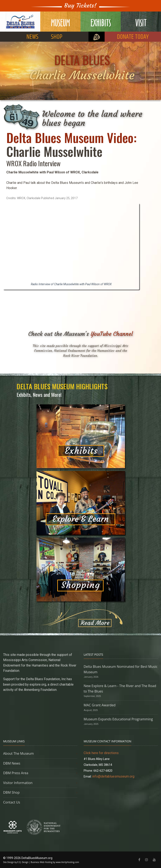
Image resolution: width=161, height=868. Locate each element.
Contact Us (12, 802)
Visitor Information (18, 783)
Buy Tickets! (80, 6)
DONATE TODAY (133, 37)
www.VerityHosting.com (67, 862)
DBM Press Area (16, 773)
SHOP (57, 37)
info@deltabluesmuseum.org (113, 776)
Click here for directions (101, 753)
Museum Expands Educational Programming (118, 719)
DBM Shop (11, 792)
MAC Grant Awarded (100, 705)
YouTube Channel (112, 334)
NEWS (32, 37)
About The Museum (18, 753)
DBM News (12, 763)
